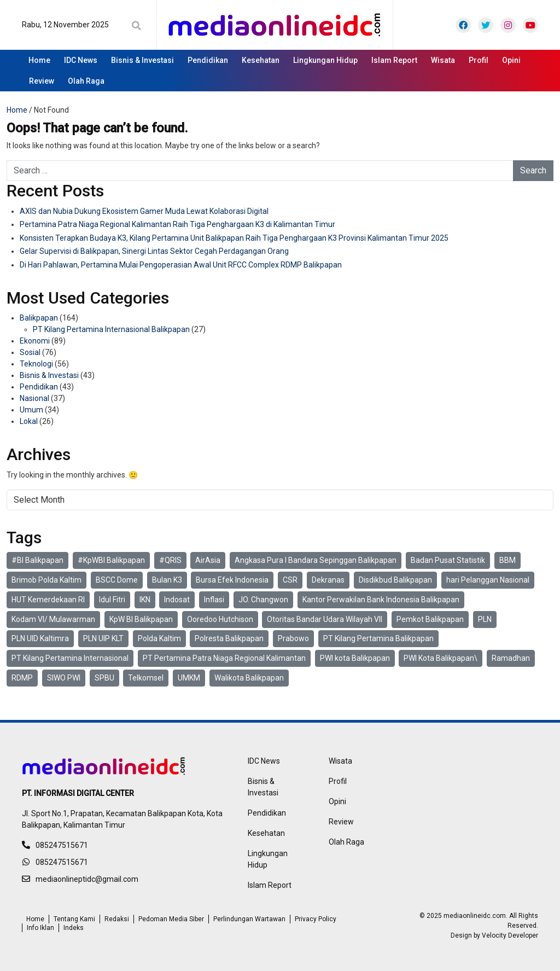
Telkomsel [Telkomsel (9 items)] (146, 678)
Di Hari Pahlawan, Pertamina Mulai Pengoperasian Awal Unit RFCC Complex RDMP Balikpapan (181, 265)
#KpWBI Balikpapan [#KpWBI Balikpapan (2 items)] (111, 560)
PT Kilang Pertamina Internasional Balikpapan (111, 329)
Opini (511, 60)
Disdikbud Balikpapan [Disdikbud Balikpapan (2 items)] (395, 580)
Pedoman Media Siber (171, 919)
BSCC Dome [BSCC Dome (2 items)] (117, 580)
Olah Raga (86, 81)
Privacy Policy (316, 919)
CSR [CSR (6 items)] (290, 580)
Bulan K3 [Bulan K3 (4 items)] (167, 580)
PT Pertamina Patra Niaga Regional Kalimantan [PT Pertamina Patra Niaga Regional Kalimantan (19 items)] (224, 658)
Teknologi (36, 364)
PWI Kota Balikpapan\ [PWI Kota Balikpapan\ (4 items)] (441, 658)
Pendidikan (208, 60)
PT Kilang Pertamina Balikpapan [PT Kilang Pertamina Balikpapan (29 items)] (378, 638)
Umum (31, 410)
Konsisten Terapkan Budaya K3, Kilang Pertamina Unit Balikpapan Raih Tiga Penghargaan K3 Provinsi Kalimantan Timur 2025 (234, 238)
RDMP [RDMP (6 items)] (22, 678)
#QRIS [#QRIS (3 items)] (170, 560)
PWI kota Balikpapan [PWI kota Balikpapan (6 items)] (355, 658)
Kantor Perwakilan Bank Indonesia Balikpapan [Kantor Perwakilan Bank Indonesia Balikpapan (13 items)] (381, 600)
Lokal (29, 421)
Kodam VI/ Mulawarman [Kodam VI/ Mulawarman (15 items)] (53, 619)
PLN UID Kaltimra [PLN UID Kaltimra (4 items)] (40, 638)
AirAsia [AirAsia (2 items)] (208, 560)
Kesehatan (261, 60)
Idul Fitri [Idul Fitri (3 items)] (112, 600)
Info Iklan (40, 928)
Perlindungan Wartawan (249, 919)
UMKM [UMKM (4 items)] (189, 678)
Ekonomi (35, 341)
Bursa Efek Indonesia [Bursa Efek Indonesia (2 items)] (232, 580)
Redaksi (117, 919)
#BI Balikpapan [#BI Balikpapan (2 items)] (37, 560)
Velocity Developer (510, 935)
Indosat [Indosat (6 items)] (177, 600)
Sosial (30, 352)
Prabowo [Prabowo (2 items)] (293, 638)
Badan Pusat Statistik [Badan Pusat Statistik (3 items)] (448, 560)
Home (39, 60)
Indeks (74, 928)
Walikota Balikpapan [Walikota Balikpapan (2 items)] (249, 678)
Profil (479, 60)
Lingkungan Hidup (325, 60)
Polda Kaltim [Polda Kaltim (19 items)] (159, 638)
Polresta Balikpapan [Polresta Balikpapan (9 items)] (229, 638)
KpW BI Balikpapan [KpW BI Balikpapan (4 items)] (141, 619)
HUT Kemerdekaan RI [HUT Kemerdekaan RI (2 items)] (48, 600)
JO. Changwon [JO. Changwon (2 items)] (263, 600)
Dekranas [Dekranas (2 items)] (328, 580)
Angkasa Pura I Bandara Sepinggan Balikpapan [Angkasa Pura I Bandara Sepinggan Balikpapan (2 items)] (316, 560)
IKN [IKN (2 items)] (145, 600)
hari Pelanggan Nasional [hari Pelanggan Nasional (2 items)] (488, 580)
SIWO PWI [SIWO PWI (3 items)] (64, 678)
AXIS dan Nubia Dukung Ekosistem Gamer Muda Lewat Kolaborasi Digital (144, 211)
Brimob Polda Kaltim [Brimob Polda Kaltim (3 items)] (46, 580)
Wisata (443, 60)
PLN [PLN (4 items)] (485, 619)
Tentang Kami (74, 919)
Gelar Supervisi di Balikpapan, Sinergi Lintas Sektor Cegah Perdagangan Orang (154, 251)
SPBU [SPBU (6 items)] (104, 678)
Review (42, 81)
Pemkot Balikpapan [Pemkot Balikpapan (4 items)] (430, 619)
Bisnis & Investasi (142, 60)
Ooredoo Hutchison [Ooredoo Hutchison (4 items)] (220, 619)
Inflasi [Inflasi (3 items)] (214, 600)
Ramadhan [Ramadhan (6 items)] (511, 658)
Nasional (34, 398)
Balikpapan (39, 318)
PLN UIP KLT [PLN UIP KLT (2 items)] (103, 638)
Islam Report (394, 60)
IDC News (81, 60)
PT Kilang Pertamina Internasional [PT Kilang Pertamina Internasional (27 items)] (70, 658)
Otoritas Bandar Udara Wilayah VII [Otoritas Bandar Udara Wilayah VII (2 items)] (325, 619)
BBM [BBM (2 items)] (507, 560)
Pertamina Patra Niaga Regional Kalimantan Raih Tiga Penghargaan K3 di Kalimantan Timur (177, 224)
